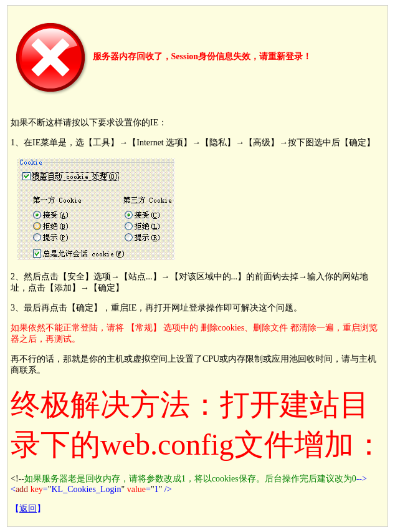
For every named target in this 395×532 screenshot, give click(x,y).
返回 (28, 509)
